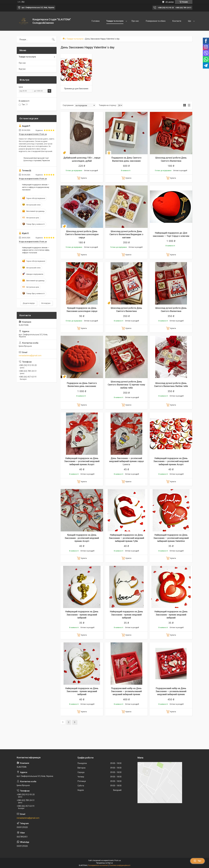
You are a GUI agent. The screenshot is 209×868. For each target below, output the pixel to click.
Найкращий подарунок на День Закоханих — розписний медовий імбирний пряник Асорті (82, 461)
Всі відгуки (46, 303)
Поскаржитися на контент (98, 865)
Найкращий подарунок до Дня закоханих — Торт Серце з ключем (171, 234)
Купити (84, 178)
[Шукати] (53, 39)
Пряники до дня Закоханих (76, 89)
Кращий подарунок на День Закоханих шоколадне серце (82, 310)
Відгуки (22, 69)
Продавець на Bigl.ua (104, 863)
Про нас (135, 21)
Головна (96, 21)
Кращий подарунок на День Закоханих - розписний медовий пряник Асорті (82, 538)
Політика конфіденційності (120, 865)
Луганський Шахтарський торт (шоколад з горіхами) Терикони (37, 159)
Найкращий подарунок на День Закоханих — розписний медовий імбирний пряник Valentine (171, 538)
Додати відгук (29, 303)
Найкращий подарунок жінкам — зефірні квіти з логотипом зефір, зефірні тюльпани (36, 250)
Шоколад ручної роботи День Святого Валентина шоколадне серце (82, 234)
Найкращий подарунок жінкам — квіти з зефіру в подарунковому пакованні (36, 187)
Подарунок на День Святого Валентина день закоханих (126, 159)
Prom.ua (118, 860)
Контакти (177, 21)
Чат (197, 861)
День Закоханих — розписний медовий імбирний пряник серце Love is (126, 461)
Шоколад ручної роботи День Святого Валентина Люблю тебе (171, 385)
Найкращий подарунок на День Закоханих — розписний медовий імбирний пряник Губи (126, 538)
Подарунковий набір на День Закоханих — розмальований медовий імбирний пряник (126, 691)
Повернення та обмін (156, 21)
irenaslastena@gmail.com (30, 356)
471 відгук (170, 2)
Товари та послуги (115, 21)
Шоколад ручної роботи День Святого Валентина (171, 159)
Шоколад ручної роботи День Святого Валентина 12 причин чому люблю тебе (126, 385)
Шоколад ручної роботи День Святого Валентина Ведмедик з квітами (126, 234)
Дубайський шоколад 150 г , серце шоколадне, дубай (82, 159)
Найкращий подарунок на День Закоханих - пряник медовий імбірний (82, 615)
